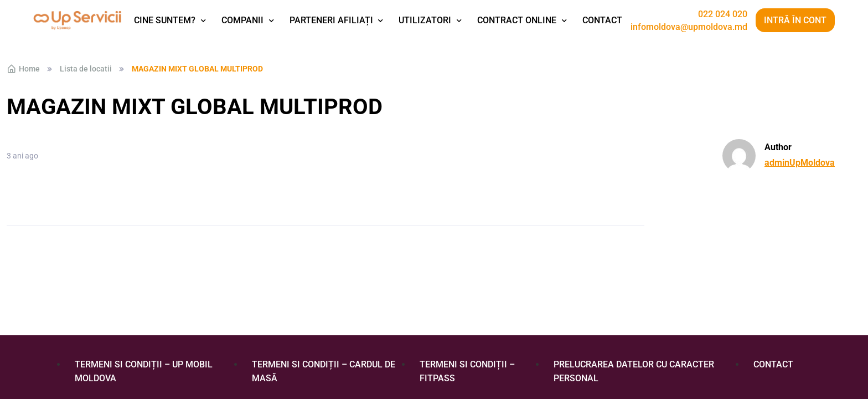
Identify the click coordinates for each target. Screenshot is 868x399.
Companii (242, 20)
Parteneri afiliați (331, 20)
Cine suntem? (165, 20)
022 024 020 (723, 14)
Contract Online (517, 20)
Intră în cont (795, 20)
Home (23, 69)
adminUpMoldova (800, 163)
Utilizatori (425, 20)
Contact (602, 20)
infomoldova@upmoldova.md (689, 27)
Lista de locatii (86, 69)
